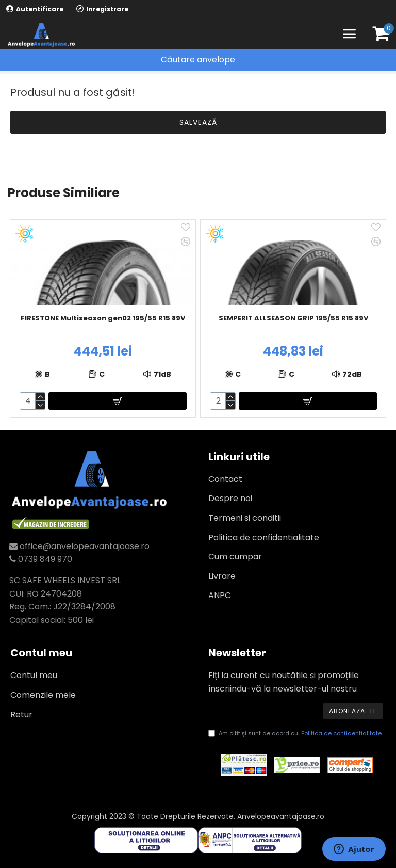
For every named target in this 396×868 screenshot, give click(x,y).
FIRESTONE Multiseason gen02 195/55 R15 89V (103, 319)
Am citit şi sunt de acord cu (296, 734)
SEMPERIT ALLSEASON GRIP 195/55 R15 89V (293, 319)
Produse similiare (64, 193)
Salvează (198, 122)
